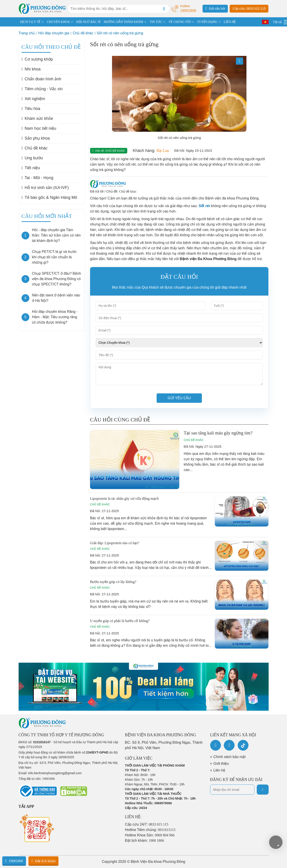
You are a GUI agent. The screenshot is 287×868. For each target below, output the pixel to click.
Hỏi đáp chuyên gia (54, 33)
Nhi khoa (31, 69)
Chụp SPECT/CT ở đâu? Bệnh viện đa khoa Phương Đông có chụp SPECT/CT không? (57, 279)
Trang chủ (27, 33)
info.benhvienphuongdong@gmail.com (55, 773)
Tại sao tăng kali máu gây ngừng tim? (218, 433)
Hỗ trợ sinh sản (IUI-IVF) (45, 188)
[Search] (164, 9)
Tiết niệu (31, 168)
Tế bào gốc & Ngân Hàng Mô (49, 197)
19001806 (14, 861)
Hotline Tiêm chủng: (150, 830)
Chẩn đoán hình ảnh (41, 79)
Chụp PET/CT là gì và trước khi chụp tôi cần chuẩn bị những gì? (54, 257)
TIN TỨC (156, 22)
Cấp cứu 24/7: (147, 824)
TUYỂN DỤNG (207, 22)
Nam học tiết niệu (39, 128)
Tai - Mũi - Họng (38, 178)
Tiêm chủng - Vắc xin (42, 89)
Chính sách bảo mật (230, 757)
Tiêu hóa (31, 109)
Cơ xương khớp (37, 59)
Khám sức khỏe (37, 118)
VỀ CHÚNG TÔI (179, 22)
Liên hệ (219, 770)
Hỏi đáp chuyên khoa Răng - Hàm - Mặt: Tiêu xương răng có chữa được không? (55, 317)
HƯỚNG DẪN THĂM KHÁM (123, 22)
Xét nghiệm (33, 99)
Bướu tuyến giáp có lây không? (113, 582)
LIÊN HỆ (230, 22)
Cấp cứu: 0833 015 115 (249, 9)
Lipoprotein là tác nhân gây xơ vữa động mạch (124, 499)
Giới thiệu (221, 764)
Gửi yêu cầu (179, 398)
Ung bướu (32, 158)
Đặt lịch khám (43, 861)
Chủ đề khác (83, 33)
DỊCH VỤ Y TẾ (30, 22)
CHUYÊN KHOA (58, 22)
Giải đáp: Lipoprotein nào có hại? (115, 543)
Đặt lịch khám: (145, 841)
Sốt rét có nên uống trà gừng (120, 33)
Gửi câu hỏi (215, 8)
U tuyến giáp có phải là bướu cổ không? (120, 621)
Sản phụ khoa (36, 138)
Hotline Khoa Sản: (150, 835)
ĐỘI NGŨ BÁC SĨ (88, 22)
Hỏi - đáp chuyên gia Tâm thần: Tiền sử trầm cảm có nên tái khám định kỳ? (56, 235)
